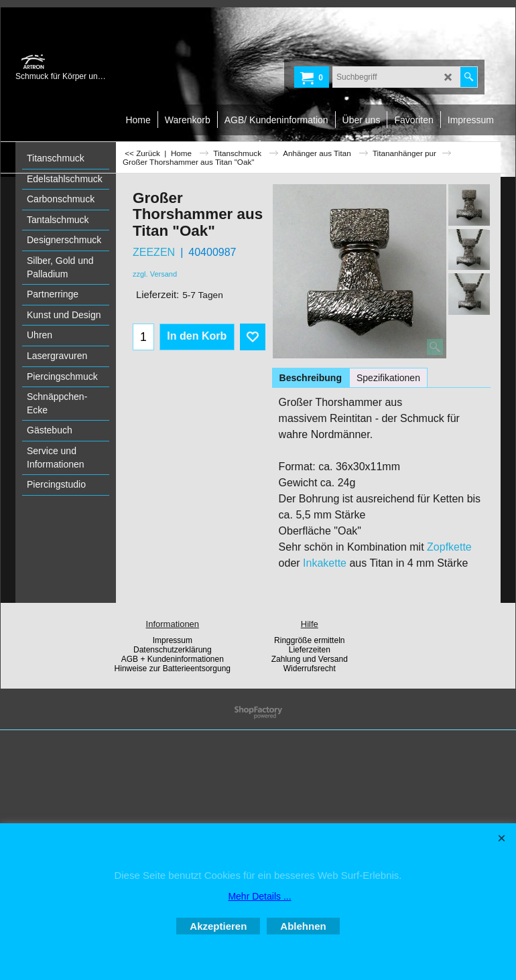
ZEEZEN (154, 252)
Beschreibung (311, 378)
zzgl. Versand (155, 274)
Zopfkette (449, 547)
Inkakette (325, 563)
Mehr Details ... (259, 896)
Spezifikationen (388, 378)
